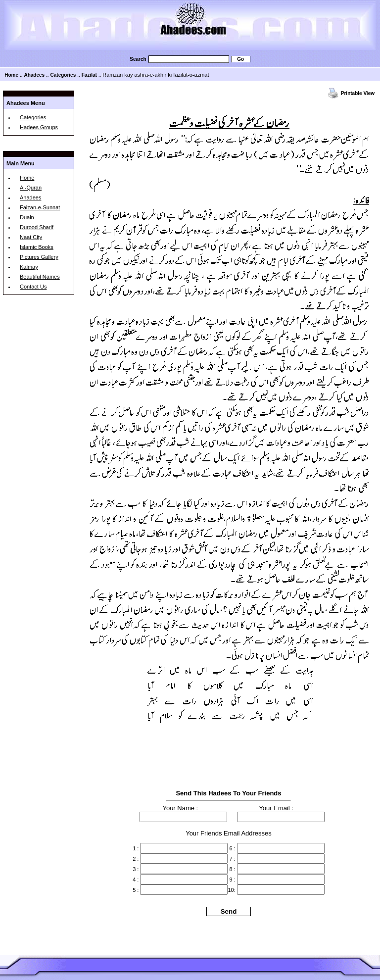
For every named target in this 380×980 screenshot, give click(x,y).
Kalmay (29, 267)
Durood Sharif (37, 227)
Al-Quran (31, 188)
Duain (27, 217)
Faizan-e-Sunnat (40, 207)
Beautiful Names (40, 277)
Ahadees (34, 75)
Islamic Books (37, 247)
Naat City (31, 237)
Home (11, 75)
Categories (63, 75)
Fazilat (89, 75)
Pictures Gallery (39, 257)
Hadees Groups (39, 127)
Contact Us (33, 287)
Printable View (358, 93)
